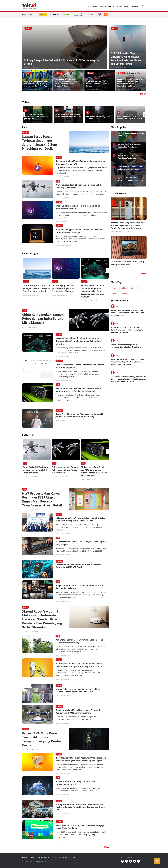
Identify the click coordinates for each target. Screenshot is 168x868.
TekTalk (135, 6)
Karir (74, 857)
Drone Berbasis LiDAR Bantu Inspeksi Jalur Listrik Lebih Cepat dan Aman (36, 470)
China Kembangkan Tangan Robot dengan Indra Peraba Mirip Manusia (65, 470)
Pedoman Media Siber (60, 857)
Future (119, 6)
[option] (38, 115)
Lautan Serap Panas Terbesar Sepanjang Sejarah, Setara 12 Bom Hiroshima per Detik (36, 288)
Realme (134, 288)
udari (115, 293)
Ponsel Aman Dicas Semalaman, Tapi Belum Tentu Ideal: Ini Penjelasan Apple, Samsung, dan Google (127, 330)
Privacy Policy (44, 857)
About (24, 857)
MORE (143, 94)
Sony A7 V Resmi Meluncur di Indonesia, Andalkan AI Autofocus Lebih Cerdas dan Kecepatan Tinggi (127, 313)
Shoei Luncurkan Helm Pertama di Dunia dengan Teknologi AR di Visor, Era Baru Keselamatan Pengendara (127, 362)
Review (103, 6)
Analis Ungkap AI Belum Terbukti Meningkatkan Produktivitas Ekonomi (63, 288)
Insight (127, 6)
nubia (123, 288)
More (143, 274)
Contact (33, 857)
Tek (88, 6)
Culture (111, 6)
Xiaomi (125, 293)
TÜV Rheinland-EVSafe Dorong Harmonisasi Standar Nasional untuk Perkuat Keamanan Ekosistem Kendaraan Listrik (128, 379)
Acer (115, 288)
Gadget (95, 6)
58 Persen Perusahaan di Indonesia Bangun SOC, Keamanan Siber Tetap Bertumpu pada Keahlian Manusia (93, 291)
